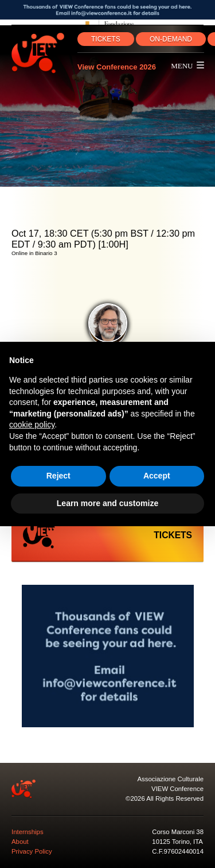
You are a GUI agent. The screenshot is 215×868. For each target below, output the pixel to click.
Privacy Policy (32, 851)
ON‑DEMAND (171, 39)
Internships (28, 832)
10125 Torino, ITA (177, 842)
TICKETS (106, 39)
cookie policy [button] (32, 425)
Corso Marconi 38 (178, 832)
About (20, 842)
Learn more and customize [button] (107, 503)
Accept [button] (157, 476)
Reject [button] (58, 476)
